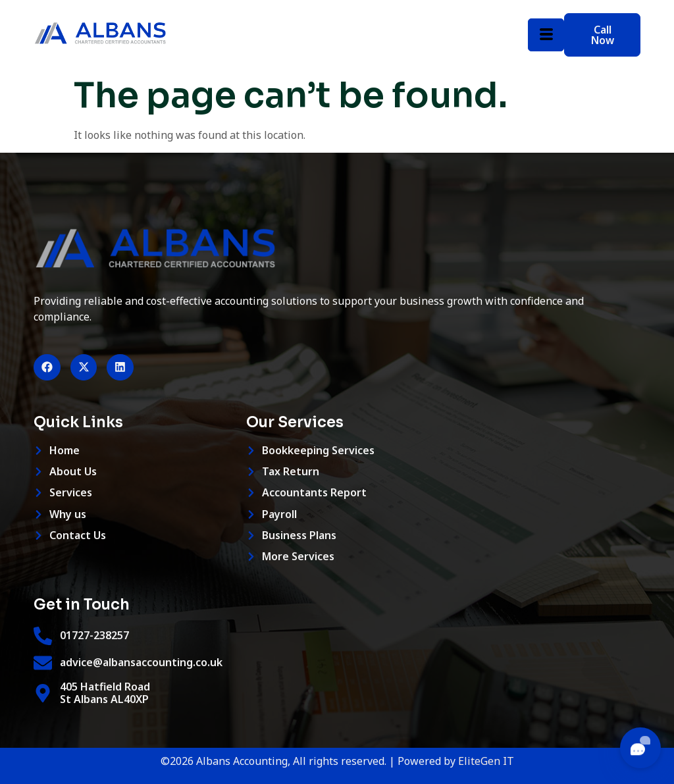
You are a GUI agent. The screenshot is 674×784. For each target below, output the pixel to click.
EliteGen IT (486, 762)
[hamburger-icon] (546, 35)
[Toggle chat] (640, 748)
